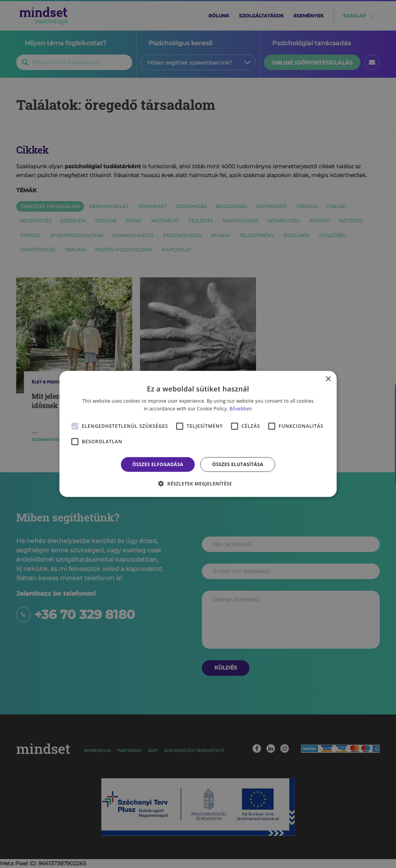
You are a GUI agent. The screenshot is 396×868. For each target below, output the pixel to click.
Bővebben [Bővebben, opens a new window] (241, 409)
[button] (198, 484)
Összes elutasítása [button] (238, 464)
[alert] (198, 434)
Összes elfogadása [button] (158, 464)
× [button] (328, 379)
